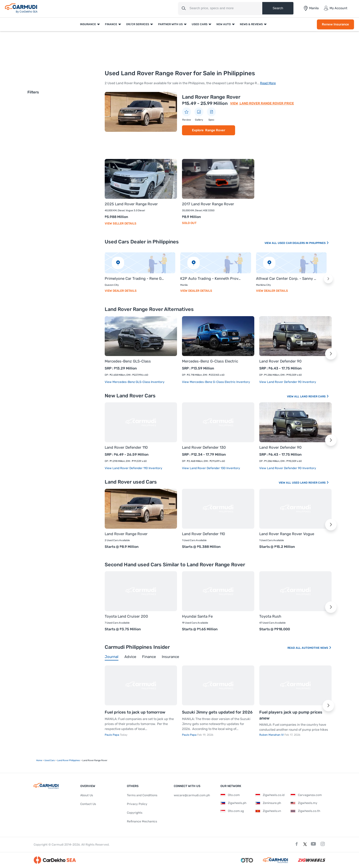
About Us (87, 795)
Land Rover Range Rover (211, 97)
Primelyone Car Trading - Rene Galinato (135, 279)
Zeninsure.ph (268, 803)
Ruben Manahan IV (272, 735)
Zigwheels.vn (268, 811)
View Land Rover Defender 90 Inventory (288, 382)
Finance (111, 24)
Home (39, 760)
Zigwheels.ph (233, 803)
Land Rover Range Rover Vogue (287, 534)
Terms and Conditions (142, 795)
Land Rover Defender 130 (204, 447)
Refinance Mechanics (142, 821)
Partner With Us (170, 24)
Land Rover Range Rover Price (266, 103)
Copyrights (135, 813)
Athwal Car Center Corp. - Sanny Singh (286, 279)
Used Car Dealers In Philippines (303, 243)
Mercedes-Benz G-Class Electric (210, 361)
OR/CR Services (138, 24)
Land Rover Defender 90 (280, 361)
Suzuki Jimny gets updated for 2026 (217, 712)
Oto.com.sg (232, 811)
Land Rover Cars (315, 397)
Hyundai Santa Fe (197, 616)
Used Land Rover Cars (311, 483)
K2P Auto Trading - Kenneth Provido (211, 279)
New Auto (224, 24)
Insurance (88, 24)
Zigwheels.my (304, 803)
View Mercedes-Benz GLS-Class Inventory (135, 382)
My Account (335, 8)
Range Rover (215, 130)
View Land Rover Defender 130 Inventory (211, 468)
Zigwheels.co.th (305, 811)
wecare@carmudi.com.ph (192, 795)
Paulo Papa (112, 735)
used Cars (50, 760)
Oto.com (230, 795)
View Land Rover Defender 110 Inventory (134, 468)
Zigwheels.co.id (270, 795)
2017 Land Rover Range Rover (208, 204)
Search (278, 8)
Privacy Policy (137, 804)
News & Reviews (251, 24)
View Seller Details (121, 223)
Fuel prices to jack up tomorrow (135, 712)
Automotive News (317, 648)
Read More (268, 83)
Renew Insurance (335, 24)
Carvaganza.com (306, 795)
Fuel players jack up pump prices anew (291, 715)
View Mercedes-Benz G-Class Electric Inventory (216, 382)
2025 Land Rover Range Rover (131, 204)
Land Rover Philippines (69, 760)
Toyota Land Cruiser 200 (126, 616)
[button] (328, 279)
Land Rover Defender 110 (126, 447)
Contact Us (88, 804)
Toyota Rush (270, 616)
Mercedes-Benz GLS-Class (128, 361)
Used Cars (200, 24)
